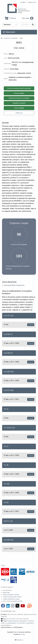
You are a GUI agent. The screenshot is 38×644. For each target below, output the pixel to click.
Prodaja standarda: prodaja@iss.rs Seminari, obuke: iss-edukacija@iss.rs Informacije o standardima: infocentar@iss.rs (18, 623)
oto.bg (23, 634)
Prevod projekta (19, 93)
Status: (6, 54)
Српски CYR (32, 2)
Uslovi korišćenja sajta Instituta (12, 597)
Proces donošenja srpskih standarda (19, 88)
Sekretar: (7, 69)
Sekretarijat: (8, 63)
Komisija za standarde (11, 38)
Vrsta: (6, 58)
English (23, 2)
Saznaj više (31, 325)
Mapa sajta (6, 593)
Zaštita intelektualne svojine (11, 599)
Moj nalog (28, 18)
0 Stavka (10, 18)
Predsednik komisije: (10, 73)
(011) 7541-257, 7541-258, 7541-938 (17, 619)
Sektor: (6, 79)
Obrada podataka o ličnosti (11, 595)
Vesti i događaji (19, 108)
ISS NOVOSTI (7, 590)
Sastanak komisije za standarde (19, 98)
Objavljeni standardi (19, 103)
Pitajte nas (19, 113)
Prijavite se (20, 640)
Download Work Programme (14, 285)
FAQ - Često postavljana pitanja (13, 601)
